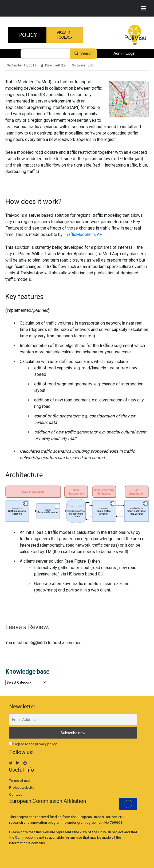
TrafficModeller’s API (84, 234)
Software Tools (83, 65)
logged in (38, 643)
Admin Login (124, 54)
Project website (22, 787)
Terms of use (19, 780)
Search (84, 54)
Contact (15, 794)
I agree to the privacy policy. (35, 744)
